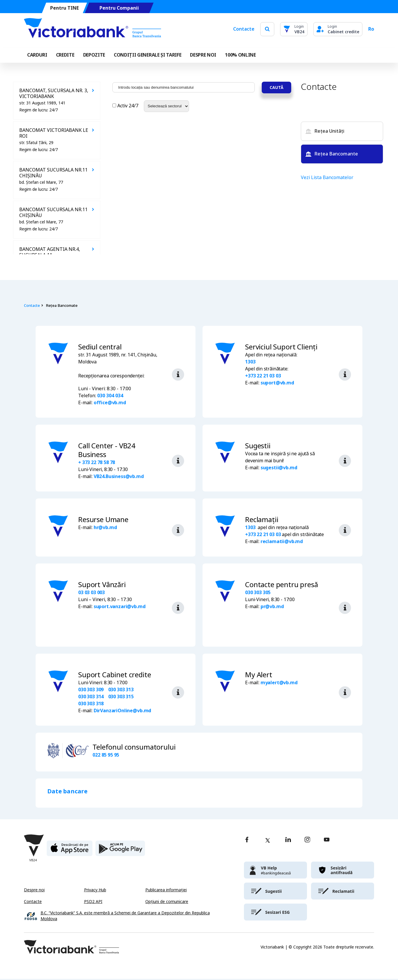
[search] (267, 29)
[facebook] (247, 841)
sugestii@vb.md (279, 468)
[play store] (120, 852)
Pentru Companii (119, 8)
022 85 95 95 (106, 756)
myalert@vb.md (279, 684)
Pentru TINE (64, 8)
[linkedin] (288, 841)
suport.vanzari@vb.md (120, 607)
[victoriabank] (275, 871)
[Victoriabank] (92, 29)
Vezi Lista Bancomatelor (327, 177)
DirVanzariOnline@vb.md (122, 712)
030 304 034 (110, 396)
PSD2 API (93, 903)
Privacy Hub (95, 891)
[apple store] (70, 852)
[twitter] (268, 841)
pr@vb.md (272, 607)
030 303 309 (91, 691)
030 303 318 (91, 705)
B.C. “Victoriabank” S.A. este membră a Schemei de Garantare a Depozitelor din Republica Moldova (125, 917)
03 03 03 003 (91, 593)
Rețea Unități (325, 131)
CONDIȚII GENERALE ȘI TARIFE (147, 55)
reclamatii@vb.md (282, 541)
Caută (276, 87)
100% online (240, 55)
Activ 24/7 (126, 106)
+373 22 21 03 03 (263, 376)
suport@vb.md (277, 383)
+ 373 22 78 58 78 (97, 462)
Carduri (37, 55)
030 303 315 (121, 698)
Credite (65, 55)
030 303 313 (121, 691)
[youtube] (327, 841)
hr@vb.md (105, 527)
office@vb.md (110, 403)
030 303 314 (91, 698)
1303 (250, 362)
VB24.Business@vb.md (119, 476)
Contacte (244, 29)
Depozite (94, 55)
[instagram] (307, 841)
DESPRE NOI (203, 55)
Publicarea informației (166, 891)
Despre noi (34, 891)
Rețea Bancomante (332, 154)
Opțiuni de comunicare (167, 903)
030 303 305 (258, 593)
